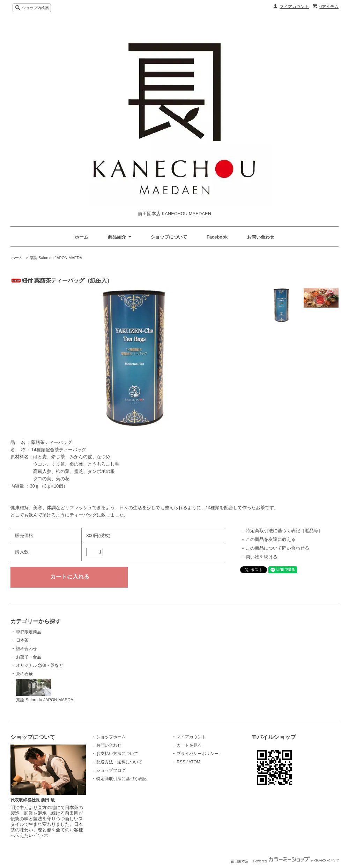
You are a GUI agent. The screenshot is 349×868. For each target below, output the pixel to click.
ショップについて (169, 237)
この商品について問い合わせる (277, 548)
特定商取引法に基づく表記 (121, 779)
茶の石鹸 (24, 674)
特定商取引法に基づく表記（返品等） (284, 531)
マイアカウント (294, 7)
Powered (296, 861)
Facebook (217, 237)
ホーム (81, 237)
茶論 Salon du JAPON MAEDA (56, 258)
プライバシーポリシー (198, 754)
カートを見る (189, 745)
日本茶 (22, 640)
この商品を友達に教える (271, 539)
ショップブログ (111, 770)
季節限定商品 (29, 632)
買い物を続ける (262, 557)
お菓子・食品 (29, 657)
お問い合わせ (261, 237)
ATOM (194, 762)
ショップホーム (111, 737)
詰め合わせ (27, 649)
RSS (181, 762)
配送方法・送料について (119, 762)
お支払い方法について (117, 754)
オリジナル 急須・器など (40, 665)
